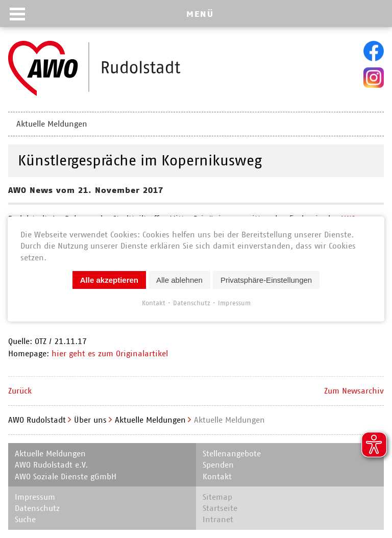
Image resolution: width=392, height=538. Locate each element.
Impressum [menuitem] (35, 497)
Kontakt (154, 303)
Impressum (234, 303)
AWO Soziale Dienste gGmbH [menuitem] (66, 476)
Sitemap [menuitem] (217, 497)
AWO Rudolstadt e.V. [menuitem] (51, 465)
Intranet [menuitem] (218, 519)
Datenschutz (192, 303)
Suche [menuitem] (25, 519)
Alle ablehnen (179, 280)
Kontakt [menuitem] (217, 476)
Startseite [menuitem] (220, 508)
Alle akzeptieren (109, 280)
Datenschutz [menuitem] (37, 508)
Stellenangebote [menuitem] (232, 454)
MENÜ (200, 14)
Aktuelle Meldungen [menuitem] (52, 124)
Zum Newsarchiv (354, 391)
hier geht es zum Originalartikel (110, 353)
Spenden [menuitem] (218, 465)
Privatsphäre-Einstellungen (266, 280)
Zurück (20, 391)
